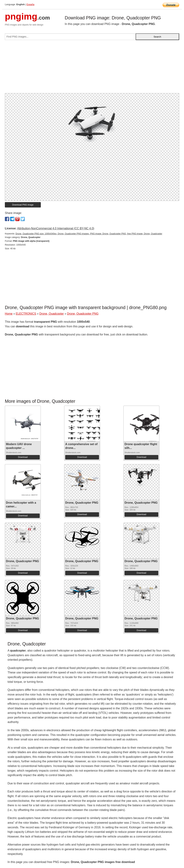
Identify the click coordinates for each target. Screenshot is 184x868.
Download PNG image (23, 205)
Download (23, 457)
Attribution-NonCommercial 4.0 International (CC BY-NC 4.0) (56, 228)
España (30, 4)
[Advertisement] (92, 68)
